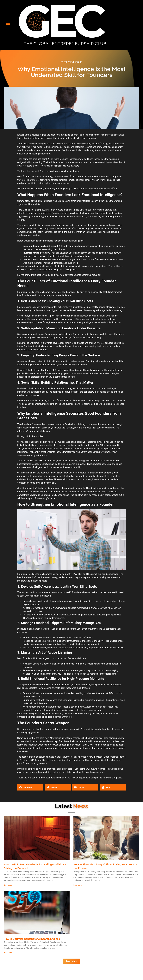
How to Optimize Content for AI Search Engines (32, 939)
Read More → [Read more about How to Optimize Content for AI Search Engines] (9, 953)
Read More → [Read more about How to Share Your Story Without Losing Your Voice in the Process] (79, 885)
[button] (8, 25)
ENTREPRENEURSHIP (71, 62)
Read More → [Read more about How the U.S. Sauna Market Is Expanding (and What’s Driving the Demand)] (9, 885)
